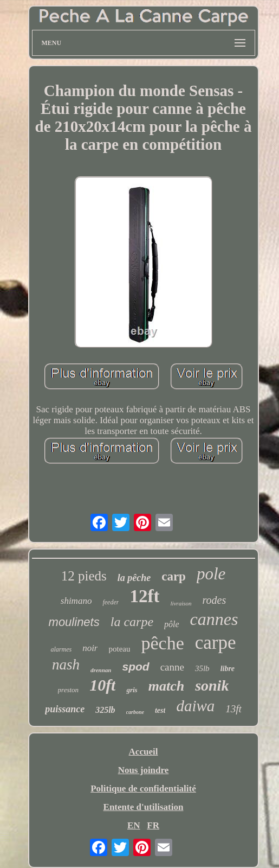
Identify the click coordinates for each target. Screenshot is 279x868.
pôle (172, 624)
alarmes (61, 649)
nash (66, 665)
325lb (105, 710)
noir (90, 648)
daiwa (195, 706)
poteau (119, 649)
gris (132, 690)
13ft (233, 709)
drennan (101, 670)
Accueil (144, 752)
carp (174, 576)
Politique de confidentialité (143, 789)
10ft (102, 685)
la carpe (132, 622)
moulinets (74, 622)
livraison (181, 603)
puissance (65, 709)
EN (134, 825)
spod (135, 666)
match (166, 686)
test (160, 710)
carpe (216, 643)
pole (211, 574)
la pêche (134, 578)
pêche (162, 643)
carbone (135, 712)
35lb (202, 668)
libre (228, 669)
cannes (214, 619)
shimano (76, 601)
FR (153, 825)
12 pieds (84, 576)
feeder (111, 602)
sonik (212, 685)
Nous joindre (144, 770)
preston (69, 690)
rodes (215, 600)
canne (172, 667)
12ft (144, 596)
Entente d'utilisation (144, 807)
